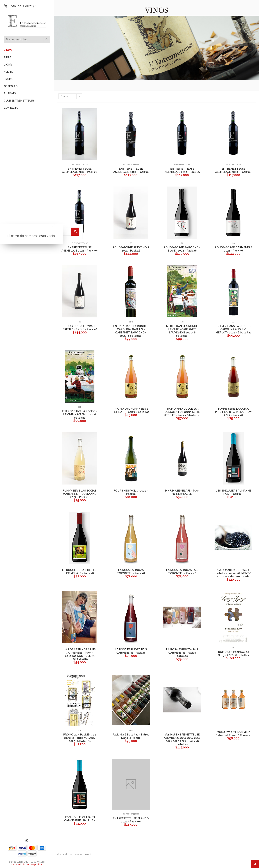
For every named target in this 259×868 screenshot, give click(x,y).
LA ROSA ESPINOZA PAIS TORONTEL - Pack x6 (182, 572)
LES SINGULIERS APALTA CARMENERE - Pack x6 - (80, 819)
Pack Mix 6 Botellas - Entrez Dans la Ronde (131, 736)
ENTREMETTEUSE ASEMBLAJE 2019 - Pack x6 (182, 170)
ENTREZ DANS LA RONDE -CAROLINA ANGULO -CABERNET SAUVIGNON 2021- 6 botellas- (131, 331)
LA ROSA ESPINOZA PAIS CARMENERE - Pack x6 (131, 651)
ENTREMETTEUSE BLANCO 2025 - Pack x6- (131, 820)
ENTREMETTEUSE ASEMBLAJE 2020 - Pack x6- (233, 170)
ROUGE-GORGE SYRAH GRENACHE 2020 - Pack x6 (80, 328)
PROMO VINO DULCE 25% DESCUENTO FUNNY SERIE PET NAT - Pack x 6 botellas (182, 412)
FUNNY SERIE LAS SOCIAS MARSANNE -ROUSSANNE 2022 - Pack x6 (80, 494)
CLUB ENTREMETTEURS (19, 101)
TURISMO (10, 93)
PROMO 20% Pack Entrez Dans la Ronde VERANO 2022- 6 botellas (80, 738)
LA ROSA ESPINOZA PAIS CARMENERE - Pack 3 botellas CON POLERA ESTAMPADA (80, 654)
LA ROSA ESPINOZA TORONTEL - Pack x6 (131, 572)
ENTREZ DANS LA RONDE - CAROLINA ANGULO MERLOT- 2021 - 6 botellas (233, 329)
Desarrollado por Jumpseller (27, 865)
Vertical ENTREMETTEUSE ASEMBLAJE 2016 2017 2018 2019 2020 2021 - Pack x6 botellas (182, 739)
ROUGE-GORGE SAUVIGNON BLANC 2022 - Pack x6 (182, 249)
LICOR (8, 65)
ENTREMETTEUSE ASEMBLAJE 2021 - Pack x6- (80, 249)
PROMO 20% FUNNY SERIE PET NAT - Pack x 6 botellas (131, 410)
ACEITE (8, 72)
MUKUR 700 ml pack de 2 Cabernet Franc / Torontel (233, 734)
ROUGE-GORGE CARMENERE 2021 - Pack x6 (233, 249)
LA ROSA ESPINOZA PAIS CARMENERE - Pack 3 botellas (182, 653)
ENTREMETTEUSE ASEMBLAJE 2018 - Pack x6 (131, 170)
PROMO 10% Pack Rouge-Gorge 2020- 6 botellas (233, 654)
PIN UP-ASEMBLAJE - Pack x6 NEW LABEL (182, 492)
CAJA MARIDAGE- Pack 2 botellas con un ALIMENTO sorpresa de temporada (233, 573)
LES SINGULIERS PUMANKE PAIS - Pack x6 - (233, 492)
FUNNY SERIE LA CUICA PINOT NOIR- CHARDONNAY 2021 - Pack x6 (233, 412)
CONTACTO (11, 108)
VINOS (8, 50)
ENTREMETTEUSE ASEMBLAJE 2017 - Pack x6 (80, 170)
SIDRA (8, 57)
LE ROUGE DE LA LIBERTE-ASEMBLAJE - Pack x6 (80, 572)
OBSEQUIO (11, 86)
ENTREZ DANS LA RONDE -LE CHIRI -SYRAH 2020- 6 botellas (80, 414)
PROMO (9, 79)
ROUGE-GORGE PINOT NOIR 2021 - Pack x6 (131, 249)
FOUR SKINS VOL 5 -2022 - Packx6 (131, 492)
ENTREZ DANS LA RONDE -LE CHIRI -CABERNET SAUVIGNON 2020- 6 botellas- (182, 331)
